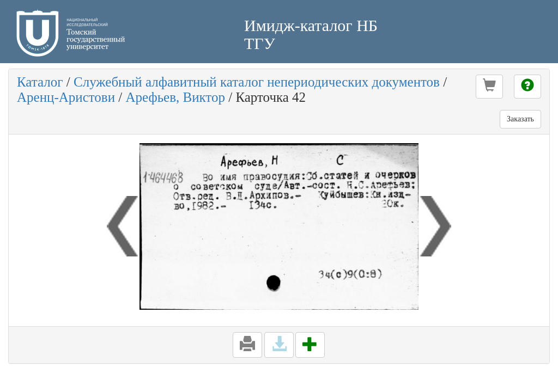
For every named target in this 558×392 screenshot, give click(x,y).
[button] (489, 87)
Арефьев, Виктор (175, 97)
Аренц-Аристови (66, 97)
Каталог (40, 82)
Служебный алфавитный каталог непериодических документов (257, 82)
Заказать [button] (520, 119)
